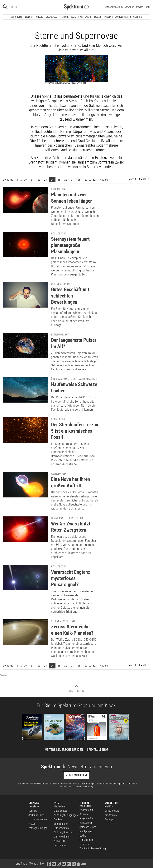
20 (25, 180)
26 (66, 180)
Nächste (105, 179)
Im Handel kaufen (38, 819)
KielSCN (109, 806)
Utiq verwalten (61, 828)
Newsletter (34, 806)
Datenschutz (60, 811)
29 (86, 180)
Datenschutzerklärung (83, 787)
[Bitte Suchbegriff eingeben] (24, 7)
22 (39, 180)
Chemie (40, 17)
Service (139, 7)
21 (32, 180)
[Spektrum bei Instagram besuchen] (59, 863)
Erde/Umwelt (52, 17)
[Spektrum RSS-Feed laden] (74, 863)
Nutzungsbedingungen (66, 815)
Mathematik (86, 17)
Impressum (60, 845)
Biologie (29, 17)
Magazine (110, 7)
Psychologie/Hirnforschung (128, 17)
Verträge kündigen (38, 828)
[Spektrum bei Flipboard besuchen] (69, 863)
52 (94, 180)
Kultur (74, 17)
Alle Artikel (59, 841)
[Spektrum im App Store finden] (78, 863)
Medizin (98, 17)
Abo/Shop (129, 7)
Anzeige (3, 675)
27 (72, 180)
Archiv (120, 7)
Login (147, 7)
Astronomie (16, 17)
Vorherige (9, 179)
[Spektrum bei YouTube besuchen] (64, 863)
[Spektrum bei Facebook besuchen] (49, 863)
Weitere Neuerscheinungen (64, 750)
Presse (32, 824)
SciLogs (109, 819)
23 (45, 180)
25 (59, 180)
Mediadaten (60, 806)
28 (79, 180)
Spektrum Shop (98, 750)
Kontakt (33, 811)
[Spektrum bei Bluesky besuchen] (54, 863)
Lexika (83, 836)
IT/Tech (64, 17)
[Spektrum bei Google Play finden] (84, 863)
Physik (108, 17)
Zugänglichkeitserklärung (93, 848)
